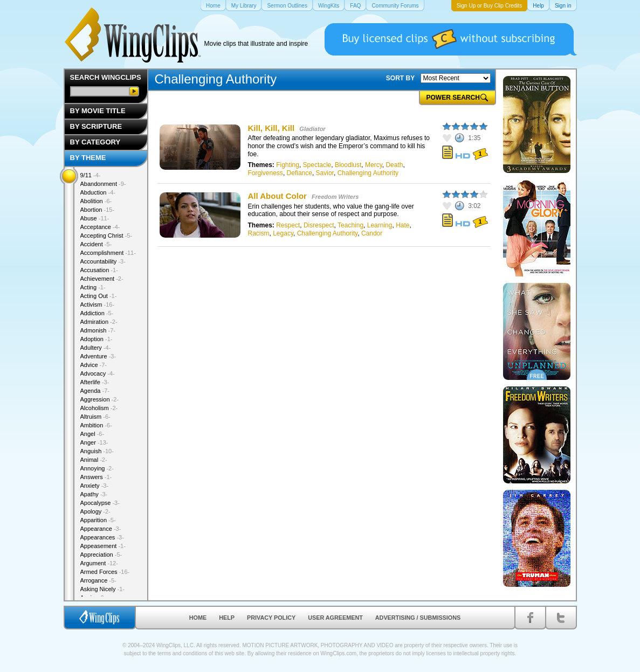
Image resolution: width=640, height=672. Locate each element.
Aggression (100, 399)
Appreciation (101, 555)
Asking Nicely (103, 589)
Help (227, 618)
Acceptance (100, 227)
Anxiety (95, 486)
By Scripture (96, 126)
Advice (94, 365)
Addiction (97, 313)
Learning (380, 225)
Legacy (283, 233)
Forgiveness (266, 173)
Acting (93, 287)
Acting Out (99, 296)
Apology (95, 511)
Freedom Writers (335, 197)
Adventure (98, 356)
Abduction (98, 192)
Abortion (98, 210)
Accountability (103, 261)
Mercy (374, 165)
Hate (402, 225)
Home (198, 618)
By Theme (88, 158)
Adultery (96, 348)
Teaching (350, 225)
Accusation (99, 270)
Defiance (300, 173)
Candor (372, 233)
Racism (259, 233)
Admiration (99, 322)
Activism (98, 304)
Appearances (102, 537)
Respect (288, 225)
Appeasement (103, 546)
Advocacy (98, 373)
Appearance (101, 529)
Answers (96, 477)
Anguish (97, 451)
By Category (95, 142)
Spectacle (317, 165)
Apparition (98, 520)
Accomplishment (108, 253)
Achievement (102, 279)
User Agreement (335, 618)
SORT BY (400, 78)
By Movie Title (98, 111)
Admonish (98, 330)
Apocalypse (100, 503)
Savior (325, 173)
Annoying (97, 468)
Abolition (96, 201)
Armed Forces (105, 572)
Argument (99, 563)
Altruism (95, 417)
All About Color (277, 196)
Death (394, 165)
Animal (94, 460)
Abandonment (103, 184)
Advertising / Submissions (418, 618)
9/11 (91, 175)
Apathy (94, 494)
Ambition (96, 425)
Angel (92, 434)
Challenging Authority (368, 173)
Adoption (97, 339)
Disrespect (319, 225)
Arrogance (98, 580)
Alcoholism (99, 408)
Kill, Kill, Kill (271, 128)
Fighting (288, 165)
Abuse (95, 218)
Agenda (95, 391)
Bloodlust (348, 165)
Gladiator (312, 129)
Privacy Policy (271, 618)
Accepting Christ (106, 235)
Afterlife (95, 382)
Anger (94, 442)
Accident (96, 244)
